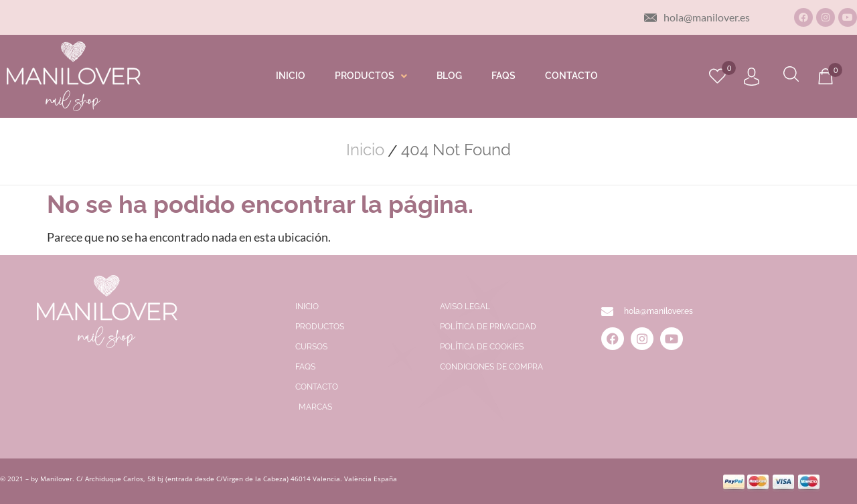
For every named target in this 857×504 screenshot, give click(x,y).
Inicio (365, 150)
